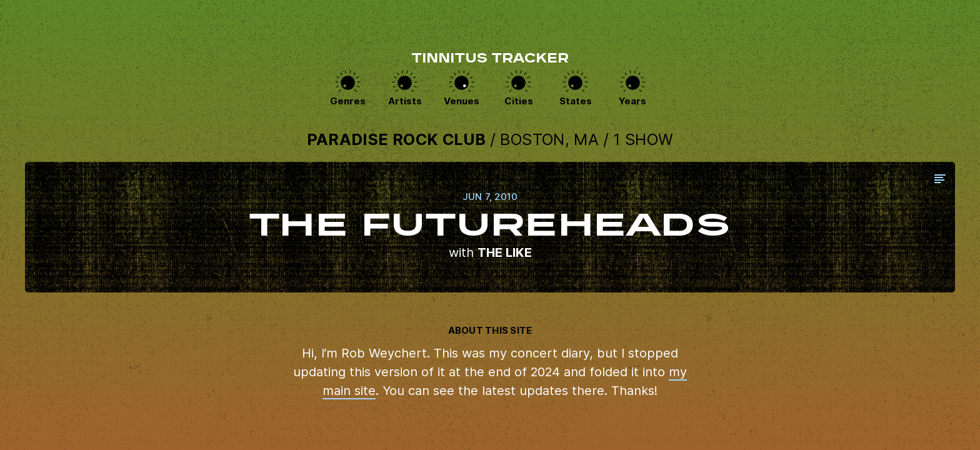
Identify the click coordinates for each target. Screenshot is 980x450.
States (576, 101)
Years (632, 101)
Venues (462, 101)
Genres (348, 101)
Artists (405, 101)
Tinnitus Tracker (490, 59)
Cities (519, 101)
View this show (490, 227)
